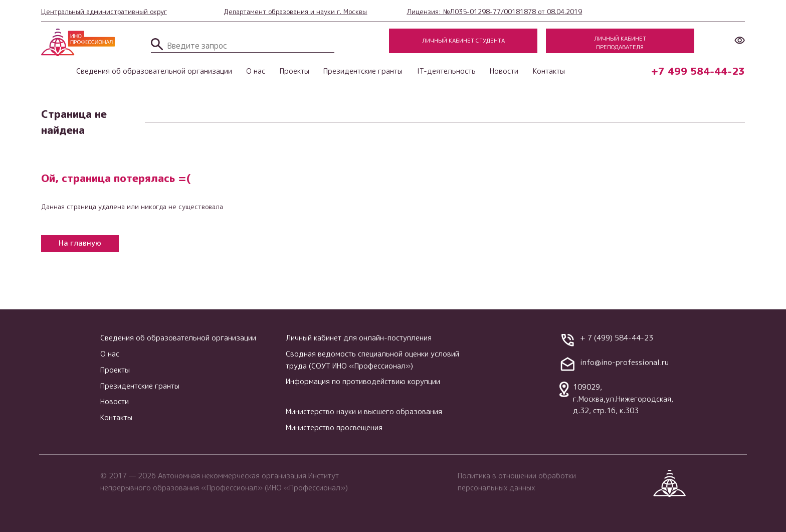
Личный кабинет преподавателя (620, 43)
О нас (256, 71)
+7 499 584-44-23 (698, 71)
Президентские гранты (363, 71)
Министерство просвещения (334, 427)
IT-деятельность (446, 71)
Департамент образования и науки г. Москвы (295, 12)
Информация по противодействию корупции (363, 381)
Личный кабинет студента (463, 41)
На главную (80, 243)
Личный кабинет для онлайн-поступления (359, 338)
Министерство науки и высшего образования (364, 411)
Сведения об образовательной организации (154, 71)
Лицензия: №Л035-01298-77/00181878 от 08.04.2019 (494, 12)
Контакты (549, 71)
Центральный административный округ (104, 12)
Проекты (294, 71)
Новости (504, 71)
